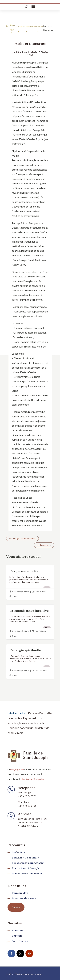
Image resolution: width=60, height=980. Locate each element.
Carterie (17, 936)
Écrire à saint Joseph (25, 868)
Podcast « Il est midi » (26, 858)
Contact (16, 907)
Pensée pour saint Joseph (28, 863)
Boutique (18, 930)
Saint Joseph (20, 941)
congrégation (17, 769)
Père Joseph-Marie (27, 52)
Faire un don (20, 893)
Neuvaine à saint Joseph (27, 874)
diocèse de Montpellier (33, 779)
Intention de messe (24, 898)
